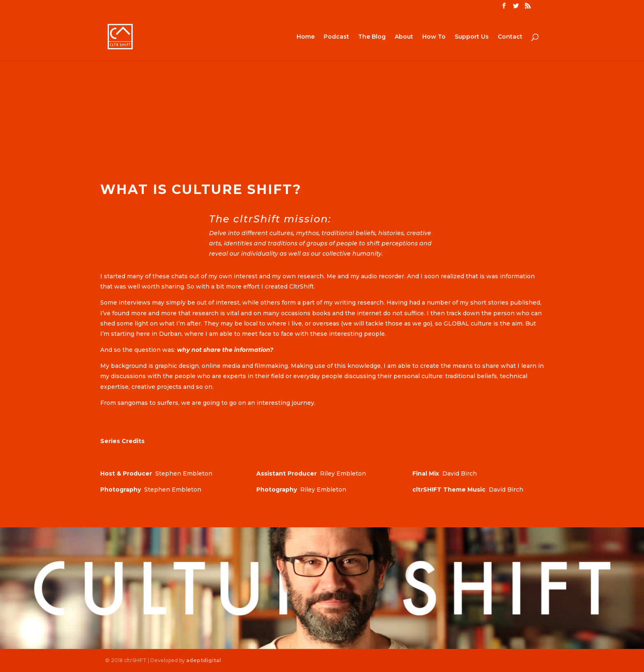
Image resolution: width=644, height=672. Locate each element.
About (404, 37)
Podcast (336, 37)
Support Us (472, 37)
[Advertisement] (322, 107)
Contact (510, 37)
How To (434, 37)
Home (306, 37)
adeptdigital (204, 660)
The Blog (372, 37)
